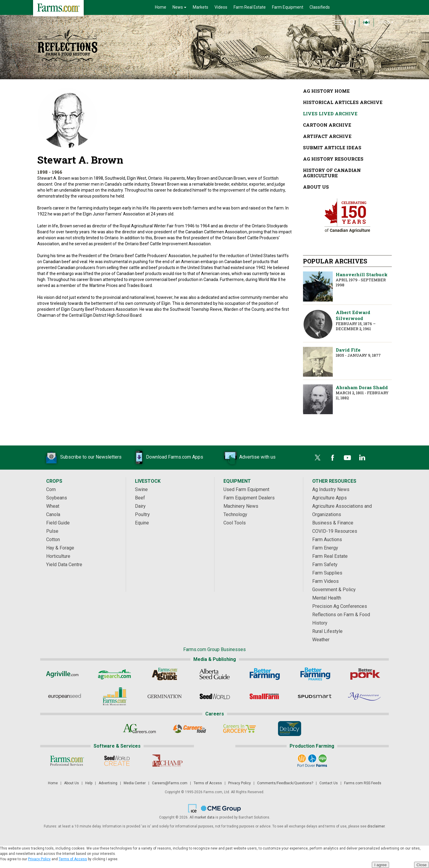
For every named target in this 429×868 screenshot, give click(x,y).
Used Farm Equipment (246, 489)
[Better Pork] (365, 674)
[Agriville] (64, 674)
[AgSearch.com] (115, 674)
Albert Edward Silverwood (318, 324)
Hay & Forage (60, 548)
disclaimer (376, 826)
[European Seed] (64, 696)
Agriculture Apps (329, 498)
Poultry (142, 514)
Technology (235, 514)
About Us (71, 783)
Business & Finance (333, 523)
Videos (221, 7)
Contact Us (329, 783)
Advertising (108, 783)
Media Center (135, 783)
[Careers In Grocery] (240, 729)
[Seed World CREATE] (117, 761)
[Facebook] (332, 458)
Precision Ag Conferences (340, 606)
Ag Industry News (331, 489)
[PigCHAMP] (167, 761)
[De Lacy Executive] (290, 729)
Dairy (140, 506)
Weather (321, 640)
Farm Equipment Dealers (249, 498)
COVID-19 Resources (335, 531)
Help (89, 783)
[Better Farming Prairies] (315, 674)
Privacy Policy (240, 783)
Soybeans (57, 498)
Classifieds (320, 7)
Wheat (53, 506)
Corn (51, 489)
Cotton (53, 539)
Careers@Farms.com (170, 783)
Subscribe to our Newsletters (82, 457)
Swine (141, 489)
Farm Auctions (327, 539)
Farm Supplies (327, 573)
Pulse (52, 531)
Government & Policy (334, 590)
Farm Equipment (288, 7)
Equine (142, 523)
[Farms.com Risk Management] (115, 696)
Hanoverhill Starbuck (318, 287)
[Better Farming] (265, 674)
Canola (53, 514)
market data (205, 817)
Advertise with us (248, 457)
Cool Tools (235, 523)
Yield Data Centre (64, 565)
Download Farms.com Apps (166, 457)
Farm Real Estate (250, 7)
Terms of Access (208, 783)
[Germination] (165, 696)
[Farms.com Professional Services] (67, 761)
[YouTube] (347, 458)
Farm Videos (325, 581)
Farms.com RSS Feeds (363, 783)
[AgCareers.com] (140, 729)
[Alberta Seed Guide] (215, 674)
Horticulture (58, 556)
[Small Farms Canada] (265, 696)
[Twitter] (318, 458)
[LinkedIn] (362, 458)
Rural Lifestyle (327, 631)
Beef (140, 498)
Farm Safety (325, 565)
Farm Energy (325, 548)
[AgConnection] (365, 696)
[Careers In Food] (190, 729)
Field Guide (58, 523)
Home (161, 7)
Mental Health (327, 598)
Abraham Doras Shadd (318, 399)
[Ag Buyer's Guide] (165, 674)
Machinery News (241, 506)
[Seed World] (215, 696)
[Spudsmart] (315, 696)
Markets (200, 7)
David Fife (318, 362)
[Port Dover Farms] (312, 761)
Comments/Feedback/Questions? (285, 783)
